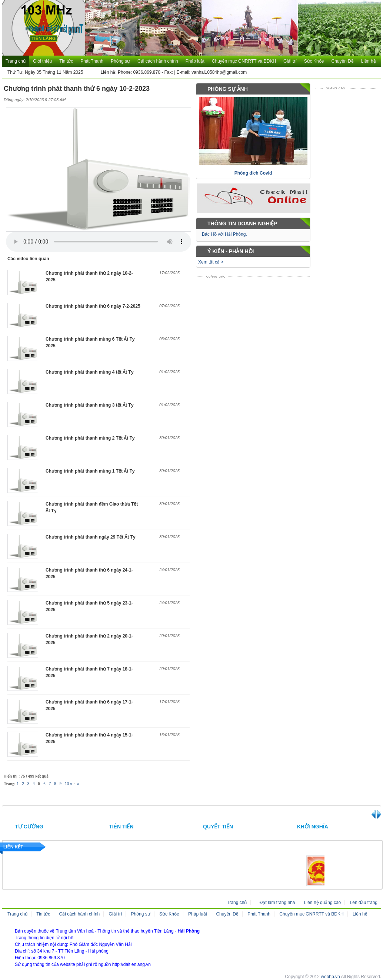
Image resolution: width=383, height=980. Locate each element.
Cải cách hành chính (158, 61)
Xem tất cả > (211, 262)
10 (67, 784)
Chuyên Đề (342, 61)
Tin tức (66, 61)
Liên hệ (369, 61)
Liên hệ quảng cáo (322, 903)
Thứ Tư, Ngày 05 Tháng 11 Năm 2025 (45, 72)
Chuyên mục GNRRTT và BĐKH (244, 61)
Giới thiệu (42, 61)
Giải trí (290, 61)
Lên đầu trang (364, 903)
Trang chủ (16, 61)
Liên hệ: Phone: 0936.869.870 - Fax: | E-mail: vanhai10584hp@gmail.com (170, 72)
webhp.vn (330, 977)
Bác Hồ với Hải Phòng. (224, 234)
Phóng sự (120, 61)
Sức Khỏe (314, 61)
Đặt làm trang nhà (277, 903)
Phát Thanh (92, 61)
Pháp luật (195, 61)
